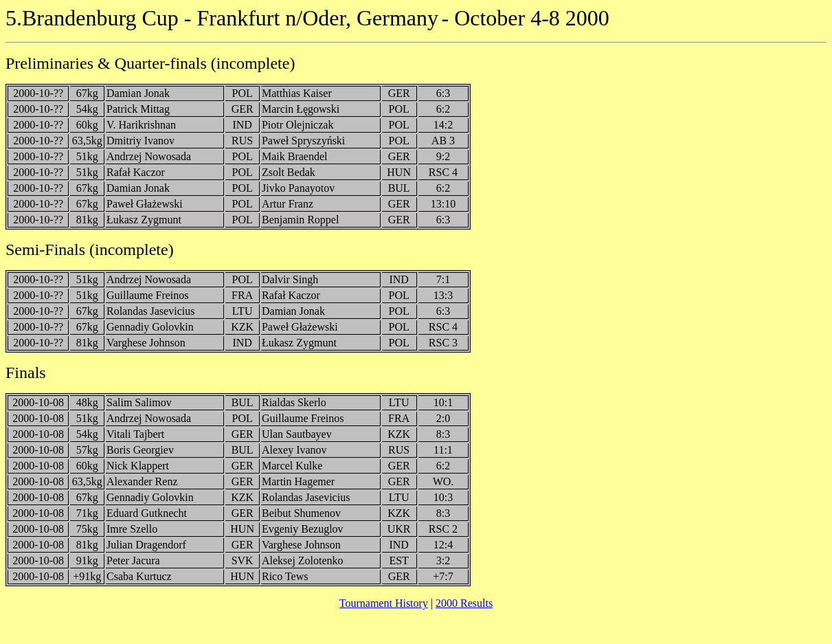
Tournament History (384, 603)
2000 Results (464, 603)
